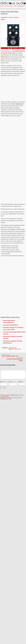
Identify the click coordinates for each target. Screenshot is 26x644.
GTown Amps (4, 57)
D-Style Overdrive (13, 348)
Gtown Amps (18, 349)
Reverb (15, 48)
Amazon (21, 48)
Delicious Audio (5, 395)
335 (13, 349)
